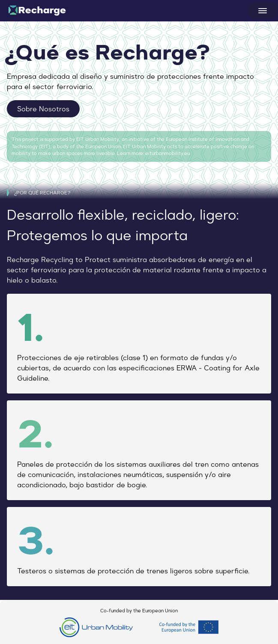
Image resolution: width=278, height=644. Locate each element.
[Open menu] (263, 11)
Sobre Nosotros (43, 109)
